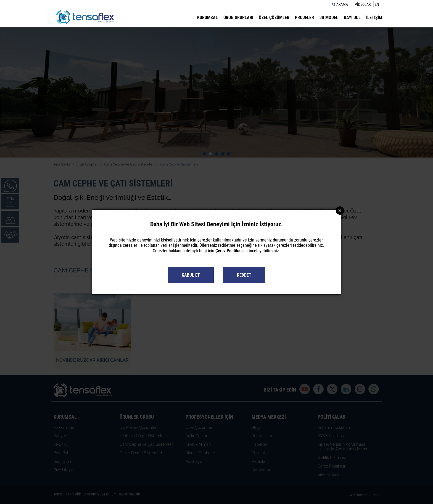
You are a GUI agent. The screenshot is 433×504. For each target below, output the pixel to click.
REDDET (244, 275)
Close (340, 211)
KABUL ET (191, 275)
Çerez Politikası (229, 251)
